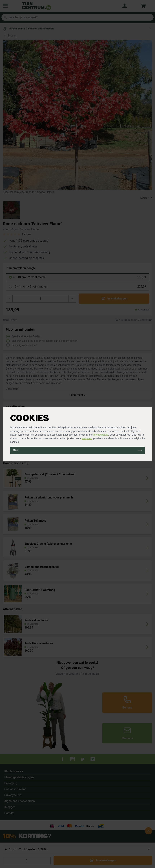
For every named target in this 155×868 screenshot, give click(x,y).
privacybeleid (101, 435)
